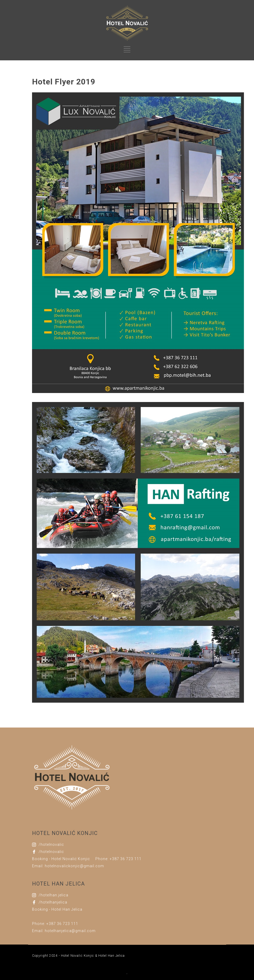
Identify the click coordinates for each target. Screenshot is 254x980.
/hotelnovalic (51, 844)
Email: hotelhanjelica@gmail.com (64, 931)
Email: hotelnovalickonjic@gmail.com (68, 866)
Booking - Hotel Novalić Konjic (61, 859)
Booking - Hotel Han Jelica (57, 909)
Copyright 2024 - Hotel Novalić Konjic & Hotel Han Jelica (78, 956)
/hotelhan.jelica (54, 895)
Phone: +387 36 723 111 (118, 859)
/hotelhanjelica (53, 902)
